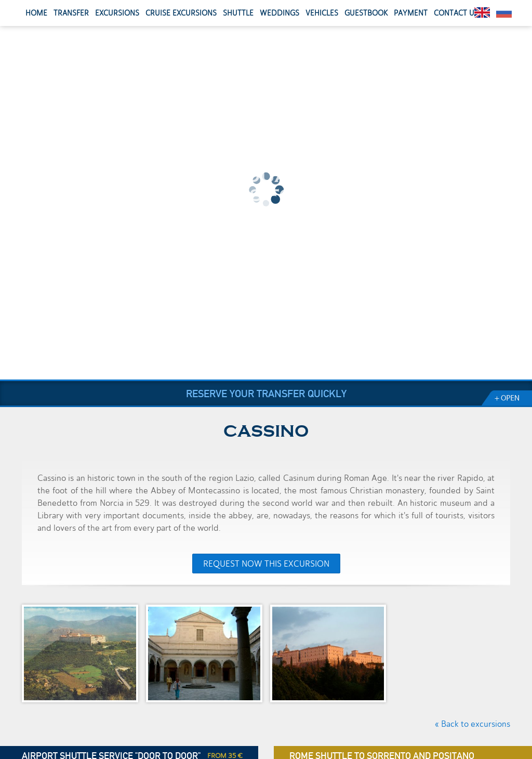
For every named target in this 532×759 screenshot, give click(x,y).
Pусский (504, 12)
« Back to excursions (473, 724)
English (482, 12)
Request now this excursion (266, 564)
